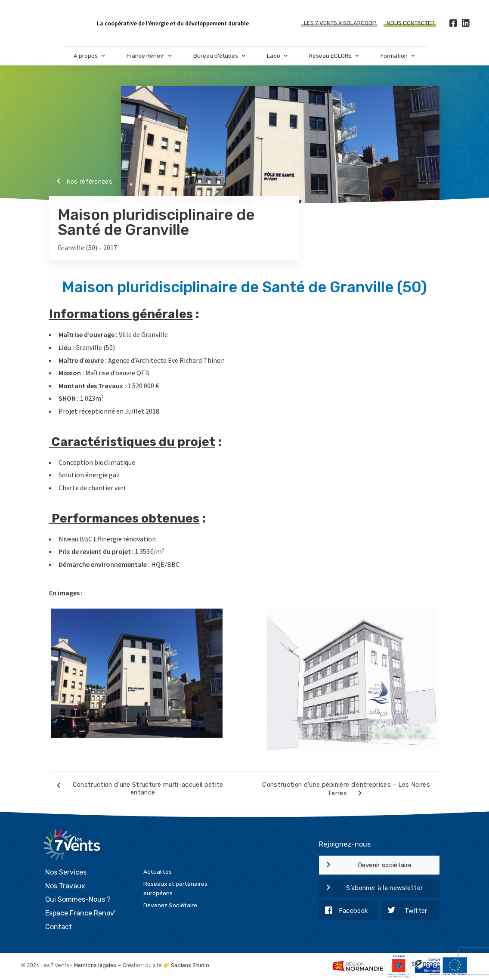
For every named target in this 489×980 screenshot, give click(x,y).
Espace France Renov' (80, 912)
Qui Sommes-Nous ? (78, 899)
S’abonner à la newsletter (371, 888)
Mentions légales (95, 965)
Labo (278, 56)
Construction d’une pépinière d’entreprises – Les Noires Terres (346, 790)
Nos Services (66, 872)
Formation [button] (398, 56)
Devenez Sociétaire (170, 905)
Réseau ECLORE (334, 56)
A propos (90, 56)
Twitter (405, 911)
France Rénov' (150, 56)
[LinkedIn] (466, 23)
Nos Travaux (65, 885)
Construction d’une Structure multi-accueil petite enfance (136, 788)
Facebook (343, 911)
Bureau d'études (220, 56)
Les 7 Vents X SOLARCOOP (340, 23)
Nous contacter (411, 23)
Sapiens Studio (190, 965)
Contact (59, 926)
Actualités (158, 871)
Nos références (81, 182)
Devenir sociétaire (365, 866)
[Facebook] (453, 23)
